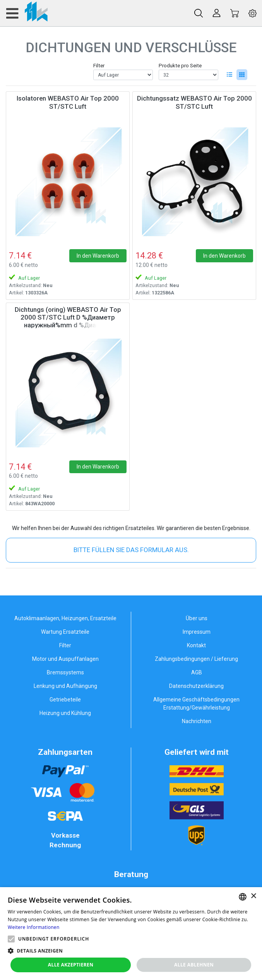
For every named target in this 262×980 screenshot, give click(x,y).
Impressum (197, 632)
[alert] (131, 934)
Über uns (197, 618)
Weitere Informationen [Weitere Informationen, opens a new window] (34, 927)
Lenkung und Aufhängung (65, 686)
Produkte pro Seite (180, 66)
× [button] (253, 896)
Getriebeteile (65, 700)
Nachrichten (197, 721)
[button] (11, 939)
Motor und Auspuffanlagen (65, 659)
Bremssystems (65, 672)
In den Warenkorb (98, 256)
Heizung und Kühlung (65, 713)
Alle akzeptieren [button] (71, 965)
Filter (99, 66)
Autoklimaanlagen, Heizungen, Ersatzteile (65, 618)
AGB (197, 672)
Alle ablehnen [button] (194, 965)
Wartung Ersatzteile (65, 632)
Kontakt (196, 645)
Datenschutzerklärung (196, 686)
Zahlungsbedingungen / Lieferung (196, 659)
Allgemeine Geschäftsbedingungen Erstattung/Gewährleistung (196, 704)
